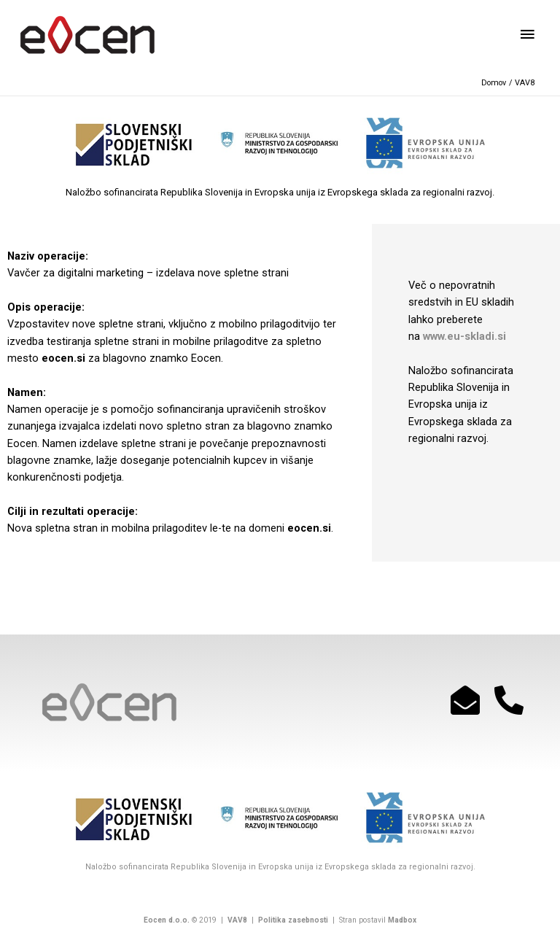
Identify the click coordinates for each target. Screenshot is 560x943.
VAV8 (237, 920)
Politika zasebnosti (292, 920)
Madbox (402, 920)
